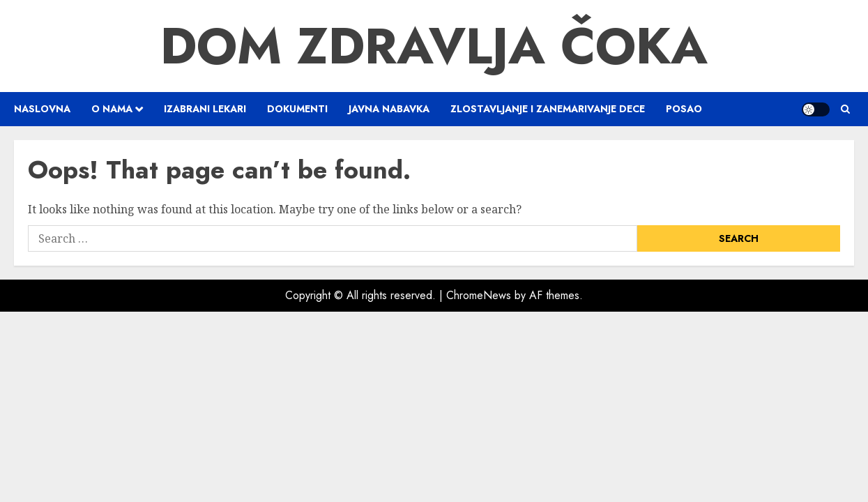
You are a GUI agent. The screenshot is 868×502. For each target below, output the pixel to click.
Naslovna (42, 109)
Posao (684, 109)
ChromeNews (479, 295)
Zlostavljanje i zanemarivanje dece (548, 109)
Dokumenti (297, 109)
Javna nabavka (389, 109)
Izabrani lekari (205, 109)
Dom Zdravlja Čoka (434, 46)
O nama (112, 109)
